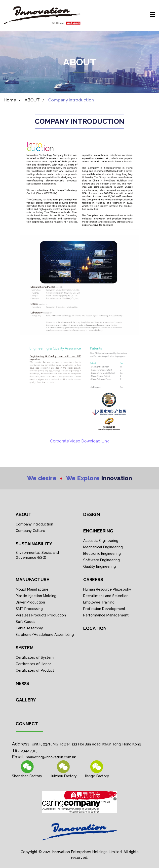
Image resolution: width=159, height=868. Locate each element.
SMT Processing (29, 609)
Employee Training (99, 602)
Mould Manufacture (32, 589)
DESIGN (92, 514)
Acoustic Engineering (101, 541)
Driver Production (30, 602)
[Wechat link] (63, 769)
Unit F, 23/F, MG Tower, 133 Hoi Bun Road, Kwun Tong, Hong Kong (86, 744)
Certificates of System (35, 657)
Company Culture (30, 531)
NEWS (22, 683)
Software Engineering (101, 560)
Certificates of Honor (33, 664)
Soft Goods (25, 622)
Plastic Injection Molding (36, 596)
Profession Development (104, 609)
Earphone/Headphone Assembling (45, 635)
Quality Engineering (99, 566)
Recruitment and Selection (106, 596)
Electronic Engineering (102, 554)
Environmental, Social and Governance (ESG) (37, 555)
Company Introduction (71, 100)
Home (10, 100)
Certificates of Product (35, 670)
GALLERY (26, 700)
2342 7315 (29, 751)
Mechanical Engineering (103, 547)
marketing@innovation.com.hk (51, 757)
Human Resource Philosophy (107, 589)
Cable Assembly (29, 628)
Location (95, 628)
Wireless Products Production (41, 615)
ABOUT (32, 100)
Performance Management (106, 615)
